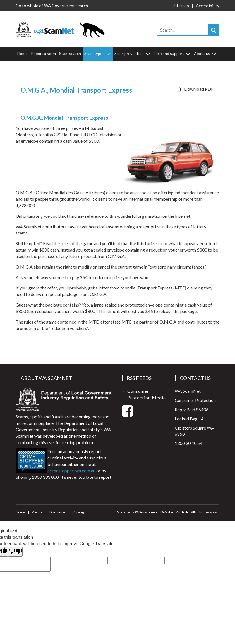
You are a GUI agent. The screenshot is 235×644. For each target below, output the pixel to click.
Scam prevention (133, 54)
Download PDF (195, 89)
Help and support (172, 54)
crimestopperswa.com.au (71, 471)
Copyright (80, 512)
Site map (181, 6)
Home (22, 53)
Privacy (37, 512)
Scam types (98, 54)
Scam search (70, 53)
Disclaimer (57, 512)
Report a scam (43, 53)
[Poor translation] (15, 552)
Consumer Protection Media (147, 394)
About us (206, 54)
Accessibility (208, 6)
